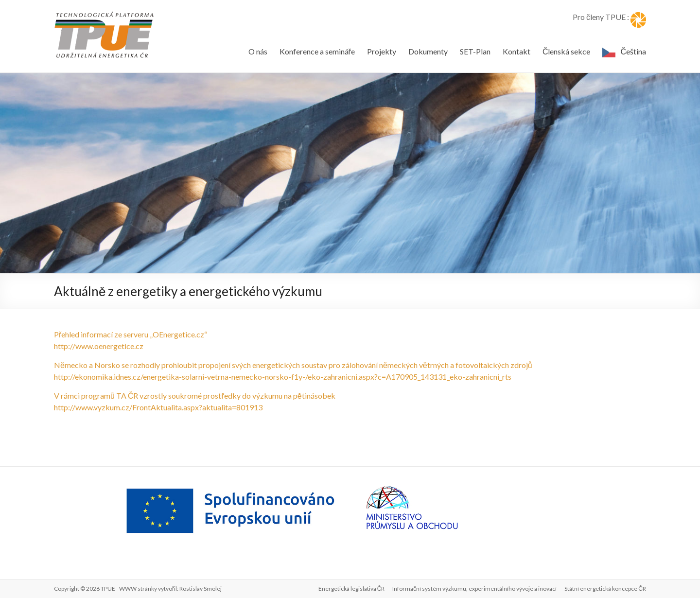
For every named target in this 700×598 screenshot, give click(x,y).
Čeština (633, 51)
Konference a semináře (317, 51)
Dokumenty (428, 51)
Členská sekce (567, 51)
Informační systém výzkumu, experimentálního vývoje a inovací (474, 589)
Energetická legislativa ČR (352, 589)
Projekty (382, 51)
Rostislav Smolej (201, 589)
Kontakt (516, 51)
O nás (258, 51)
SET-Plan (475, 51)
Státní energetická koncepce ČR (605, 589)
